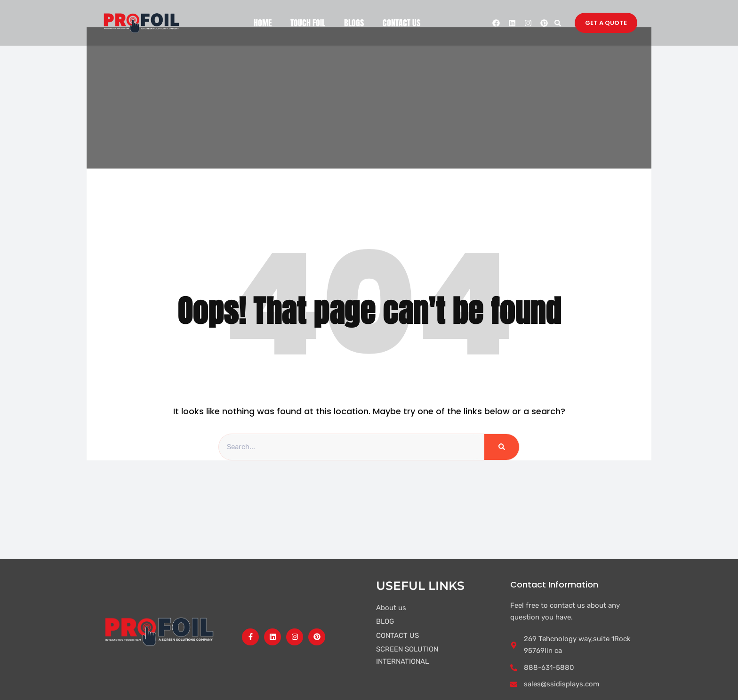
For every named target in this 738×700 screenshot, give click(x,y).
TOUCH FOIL (308, 23)
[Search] (502, 447)
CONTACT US (401, 23)
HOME (263, 23)
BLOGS (354, 23)
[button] (558, 23)
